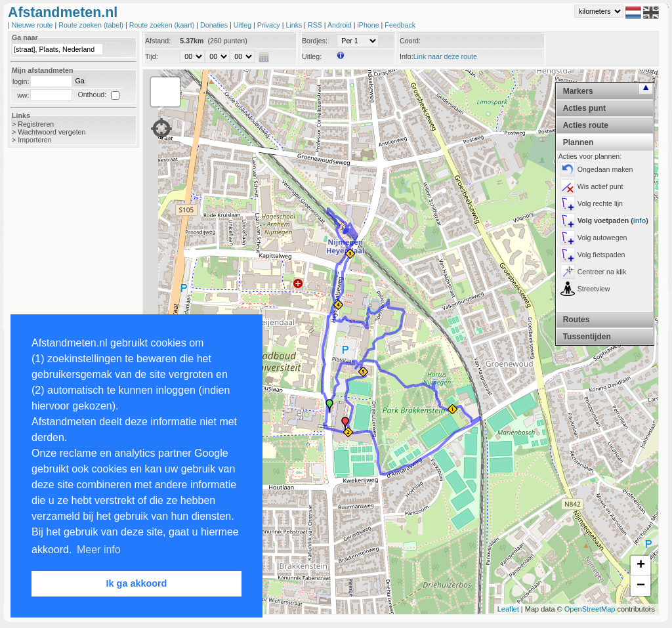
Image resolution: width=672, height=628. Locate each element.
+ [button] (641, 566)
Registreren (36, 124)
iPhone (369, 25)
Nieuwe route (33, 25)
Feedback (400, 25)
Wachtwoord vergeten (52, 132)
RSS (316, 25)
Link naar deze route (445, 56)
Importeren (35, 140)
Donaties (215, 25)
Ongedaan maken (605, 169)
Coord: (410, 41)
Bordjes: (315, 41)
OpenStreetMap (590, 609)
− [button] (641, 586)
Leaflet (508, 609)
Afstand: (158, 41)
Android (341, 25)
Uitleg (243, 25)
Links (295, 25)
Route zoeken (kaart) (163, 25)
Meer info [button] (99, 550)
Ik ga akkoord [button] (137, 583)
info (640, 220)
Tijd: (152, 56)
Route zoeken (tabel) (92, 25)
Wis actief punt (600, 186)
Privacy (270, 25)
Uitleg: (312, 56)
